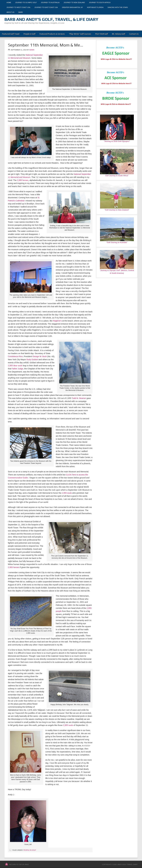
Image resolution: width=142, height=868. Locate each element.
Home (9, 2)
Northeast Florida (95, 7)
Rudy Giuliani (32, 359)
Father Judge (17, 369)
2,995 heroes (23, 180)
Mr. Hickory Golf (119, 34)
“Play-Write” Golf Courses (80, 34)
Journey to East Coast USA (46, 7)
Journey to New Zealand (74, 2)
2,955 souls (67, 493)
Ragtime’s (57, 321)
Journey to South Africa (100, 2)
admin (32, 50)
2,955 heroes (14, 567)
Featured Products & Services (52, 34)
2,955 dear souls (15, 366)
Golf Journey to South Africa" (117, 176)
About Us (10, 12)
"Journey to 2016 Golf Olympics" (117, 141)
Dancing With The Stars (118, 7)
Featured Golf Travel (11, 34)
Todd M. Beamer (79, 398)
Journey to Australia (50, 2)
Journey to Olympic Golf (26, 2)
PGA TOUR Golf (102, 34)
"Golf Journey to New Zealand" (117, 210)
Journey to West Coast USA (18, 7)
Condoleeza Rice (15, 356)
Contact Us (134, 34)
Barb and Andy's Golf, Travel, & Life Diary (51, 19)
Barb (21, 12)
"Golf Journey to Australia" (117, 242)
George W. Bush (40, 356)
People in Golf (29, 34)
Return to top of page (19, 864)
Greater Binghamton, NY (72, 7)
